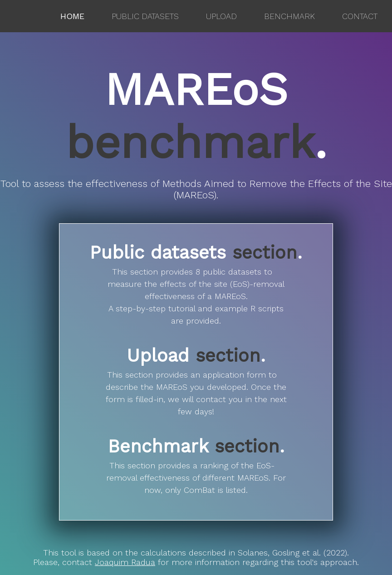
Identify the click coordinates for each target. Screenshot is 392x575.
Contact (360, 16)
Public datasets (145, 16)
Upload (221, 16)
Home (72, 16)
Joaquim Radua (125, 562)
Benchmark (289, 16)
